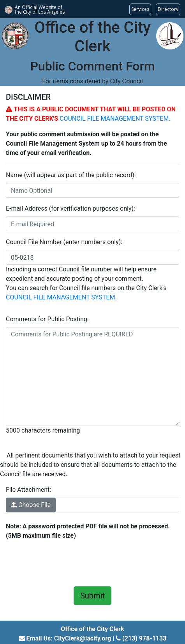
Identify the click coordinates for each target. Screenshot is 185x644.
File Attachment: (28, 490)
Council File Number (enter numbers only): (64, 242)
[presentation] (65, 562)
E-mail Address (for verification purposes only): (70, 209)
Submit (92, 596)
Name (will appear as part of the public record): (71, 175)
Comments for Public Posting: (47, 319)
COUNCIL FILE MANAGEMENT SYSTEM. (115, 119)
